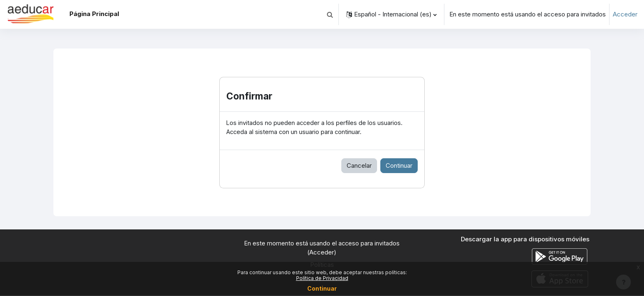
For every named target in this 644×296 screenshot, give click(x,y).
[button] (330, 14)
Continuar (399, 166)
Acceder (625, 14)
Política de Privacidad (322, 278)
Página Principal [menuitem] (94, 14)
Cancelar (359, 166)
